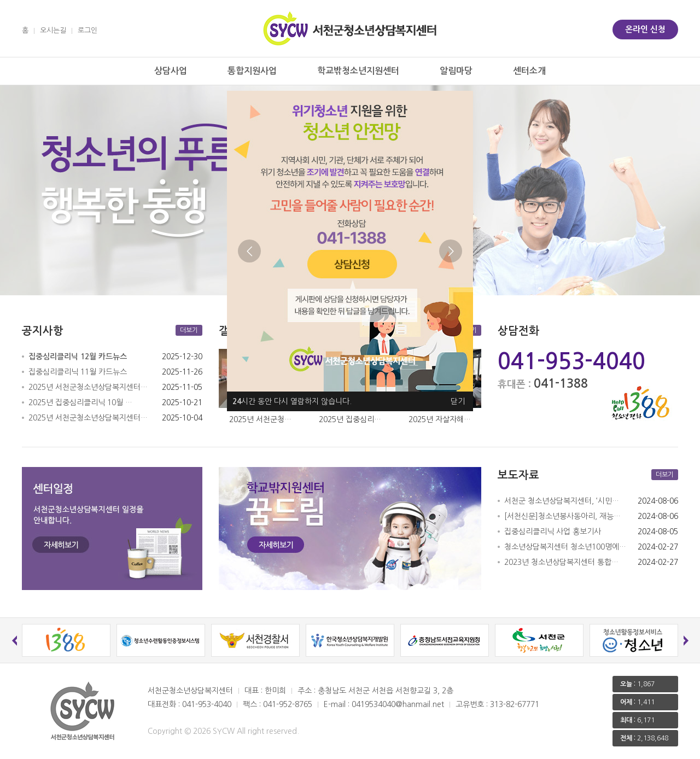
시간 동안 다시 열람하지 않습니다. (292, 401)
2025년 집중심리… (350, 419)
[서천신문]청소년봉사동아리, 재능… (562, 516)
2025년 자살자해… (440, 419)
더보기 (189, 330)
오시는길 (53, 30)
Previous (249, 251)
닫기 (458, 401)
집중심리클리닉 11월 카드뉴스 (78, 372)
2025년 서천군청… (260, 419)
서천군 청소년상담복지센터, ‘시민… (562, 501)
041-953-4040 (571, 361)
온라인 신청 (645, 29)
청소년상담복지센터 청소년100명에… (565, 547)
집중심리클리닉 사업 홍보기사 (553, 532)
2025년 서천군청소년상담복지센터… (88, 387)
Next (451, 251)
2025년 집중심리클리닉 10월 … (80, 402)
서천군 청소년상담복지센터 (350, 28)
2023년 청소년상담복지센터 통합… (561, 562)
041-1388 (561, 383)
